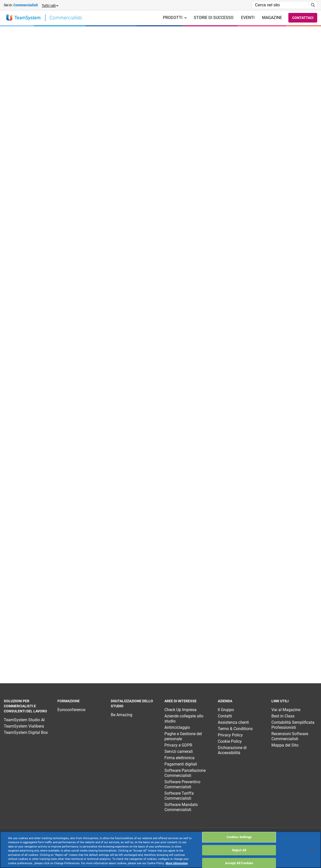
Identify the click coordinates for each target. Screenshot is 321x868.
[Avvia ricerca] (313, 5)
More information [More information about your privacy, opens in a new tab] (177, 863)
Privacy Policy (230, 735)
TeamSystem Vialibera (24, 726)
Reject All (239, 850)
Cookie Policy (230, 741)
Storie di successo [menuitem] (214, 18)
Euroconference (71, 710)
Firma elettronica (179, 758)
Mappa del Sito (285, 745)
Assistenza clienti (233, 722)
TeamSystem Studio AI (24, 720)
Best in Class (283, 716)
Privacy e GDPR (178, 745)
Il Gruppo (226, 710)
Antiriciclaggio (177, 727)
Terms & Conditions (235, 729)
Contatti (225, 716)
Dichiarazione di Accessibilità (232, 750)
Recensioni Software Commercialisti (290, 736)
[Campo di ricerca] (280, 5)
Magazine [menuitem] (272, 18)
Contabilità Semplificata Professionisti (293, 725)
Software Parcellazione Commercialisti (185, 773)
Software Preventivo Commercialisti (182, 784)
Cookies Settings (239, 837)
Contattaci (303, 18)
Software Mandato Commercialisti (181, 807)
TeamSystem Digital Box (26, 732)
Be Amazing (122, 715)
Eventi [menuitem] (248, 18)
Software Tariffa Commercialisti (179, 796)
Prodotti (175, 18)
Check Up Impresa (180, 710)
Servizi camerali (179, 751)
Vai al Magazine (286, 710)
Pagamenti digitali (181, 764)
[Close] (313, 849)
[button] (50, 5)
